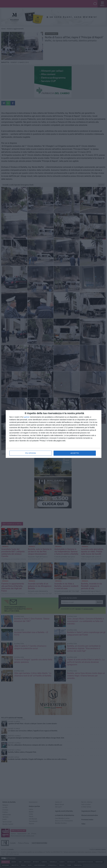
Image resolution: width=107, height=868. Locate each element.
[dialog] (54, 434)
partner (27, 417)
